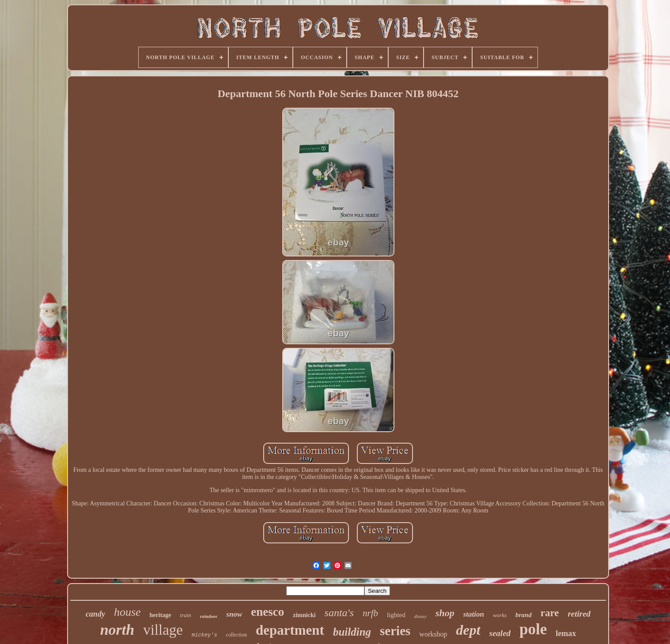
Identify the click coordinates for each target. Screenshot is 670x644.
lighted (396, 615)
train (186, 615)
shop (445, 613)
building (352, 632)
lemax (566, 633)
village (163, 630)
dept (468, 630)
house (127, 612)
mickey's (204, 635)
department (290, 630)
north (117, 630)
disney (420, 616)
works (500, 615)
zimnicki (304, 615)
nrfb (370, 613)
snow (234, 614)
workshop (433, 634)
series (395, 631)
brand (524, 615)
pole (533, 629)
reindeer (209, 616)
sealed (500, 633)
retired (579, 614)
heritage (161, 615)
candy (95, 614)
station (474, 614)
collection (237, 635)
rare (550, 613)
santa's (339, 613)
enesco (267, 612)
